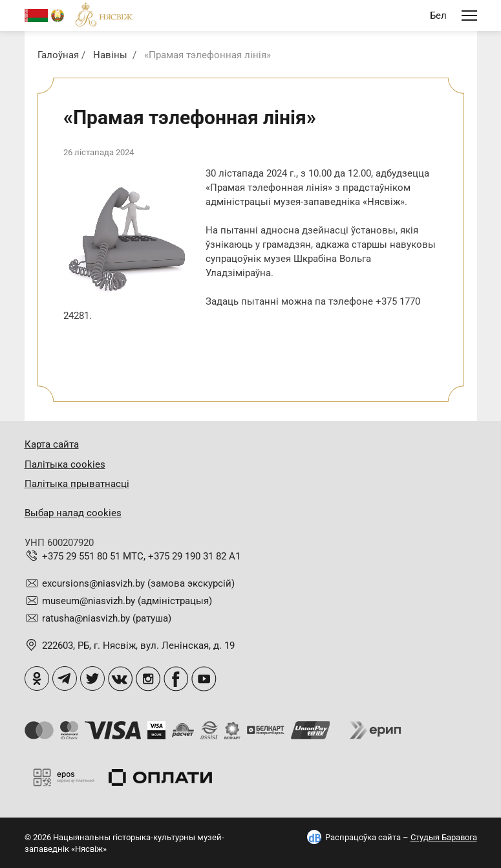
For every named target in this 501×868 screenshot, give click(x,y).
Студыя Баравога (444, 837)
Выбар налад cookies (73, 513)
